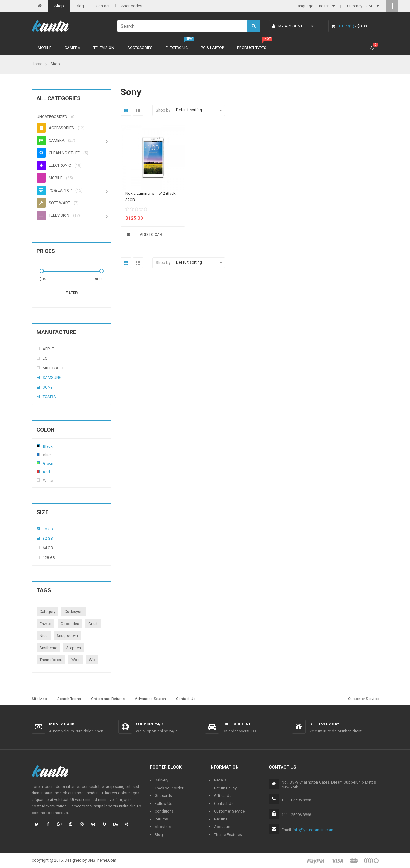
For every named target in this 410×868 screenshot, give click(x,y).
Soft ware (53, 203)
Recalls (220, 780)
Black (38, 446)
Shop (59, 6)
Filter (72, 293)
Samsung (52, 377)
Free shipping (237, 724)
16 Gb (48, 529)
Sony (48, 387)
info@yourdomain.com (313, 830)
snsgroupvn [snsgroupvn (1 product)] (67, 636)
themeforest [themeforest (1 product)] (51, 660)
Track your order (169, 788)
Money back (62, 724)
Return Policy (225, 788)
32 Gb (48, 538)
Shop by (163, 110)
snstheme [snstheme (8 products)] (48, 648)
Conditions (164, 811)
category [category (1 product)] (47, 612)
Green (38, 463)
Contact (103, 6)
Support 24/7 (149, 724)
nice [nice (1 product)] (44, 636)
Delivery (161, 780)
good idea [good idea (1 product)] (70, 624)
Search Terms (69, 699)
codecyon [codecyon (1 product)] (74, 612)
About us (163, 827)
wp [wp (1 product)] (92, 660)
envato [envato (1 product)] (46, 624)
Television (104, 48)
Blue (38, 454)
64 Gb (48, 548)
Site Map (39, 699)
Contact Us (186, 699)
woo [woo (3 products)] (75, 660)
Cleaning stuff (58, 153)
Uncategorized (52, 117)
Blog (80, 6)
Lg (45, 358)
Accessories (140, 48)
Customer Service (363, 699)
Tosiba (49, 397)
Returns (161, 819)
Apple (48, 349)
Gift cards (163, 796)
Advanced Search (150, 699)
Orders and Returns (108, 699)
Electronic (177, 48)
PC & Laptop (212, 48)
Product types (252, 48)
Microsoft (53, 368)
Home (37, 64)
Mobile (45, 48)
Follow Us (163, 804)
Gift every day (324, 724)
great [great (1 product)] (93, 624)
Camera (72, 48)
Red (38, 471)
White (38, 480)
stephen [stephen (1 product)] (74, 648)
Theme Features (228, 835)
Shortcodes (132, 6)
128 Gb (49, 558)
